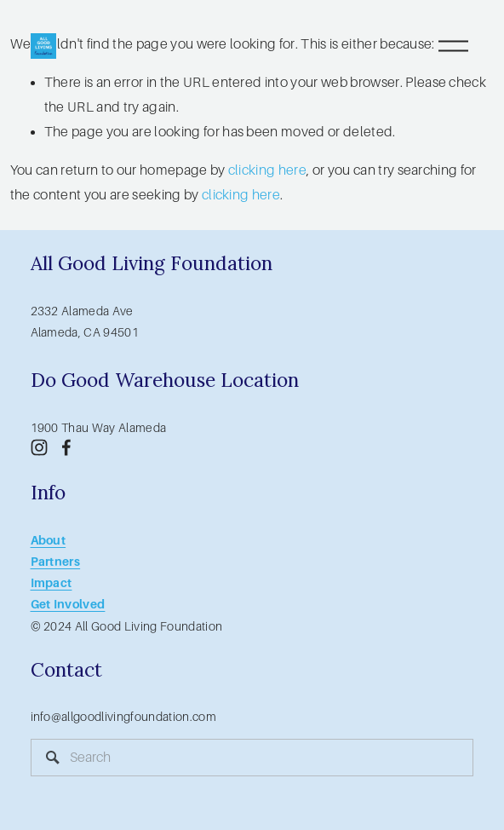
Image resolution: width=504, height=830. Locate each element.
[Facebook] (66, 447)
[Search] (252, 758)
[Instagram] (39, 447)
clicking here (267, 170)
